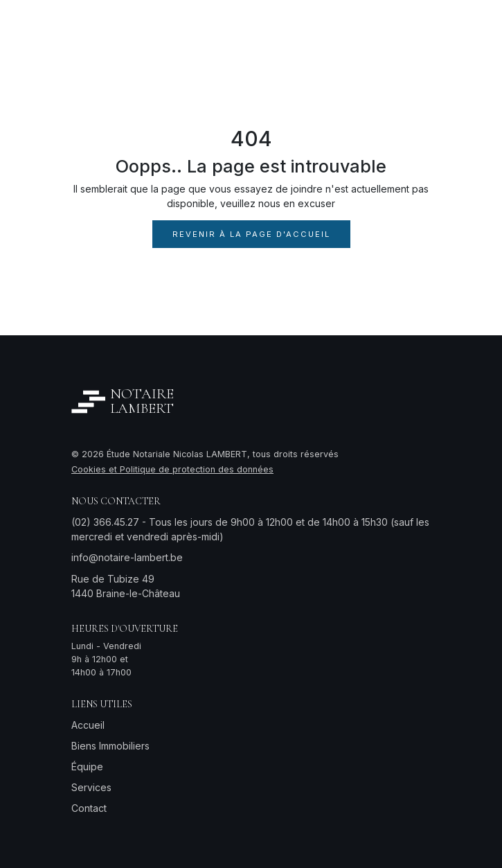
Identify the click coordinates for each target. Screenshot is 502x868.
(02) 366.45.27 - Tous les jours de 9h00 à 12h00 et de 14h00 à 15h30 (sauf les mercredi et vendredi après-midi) (250, 529)
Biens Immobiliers (110, 746)
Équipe (87, 767)
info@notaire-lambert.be (127, 557)
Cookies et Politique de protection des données (172, 469)
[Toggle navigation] (414, 27)
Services (91, 787)
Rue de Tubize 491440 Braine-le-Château (126, 586)
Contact (89, 808)
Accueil (88, 725)
